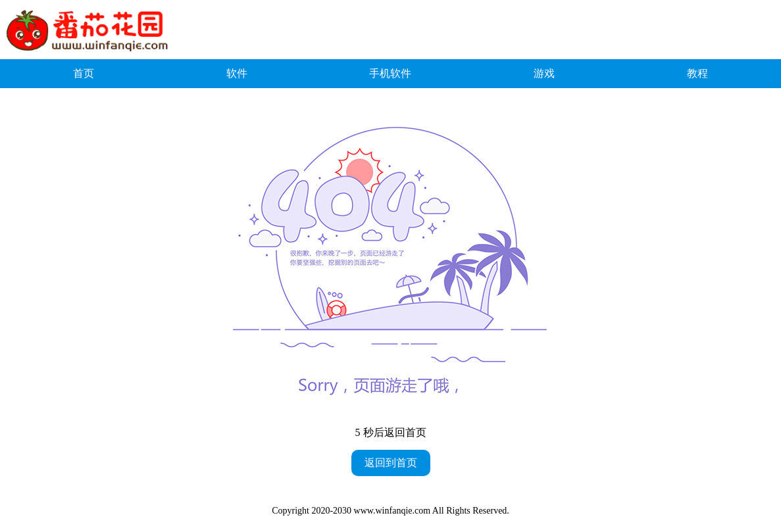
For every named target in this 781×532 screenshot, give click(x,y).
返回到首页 (391, 463)
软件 (237, 73)
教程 (697, 73)
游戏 (544, 73)
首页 (84, 73)
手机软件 (390, 73)
